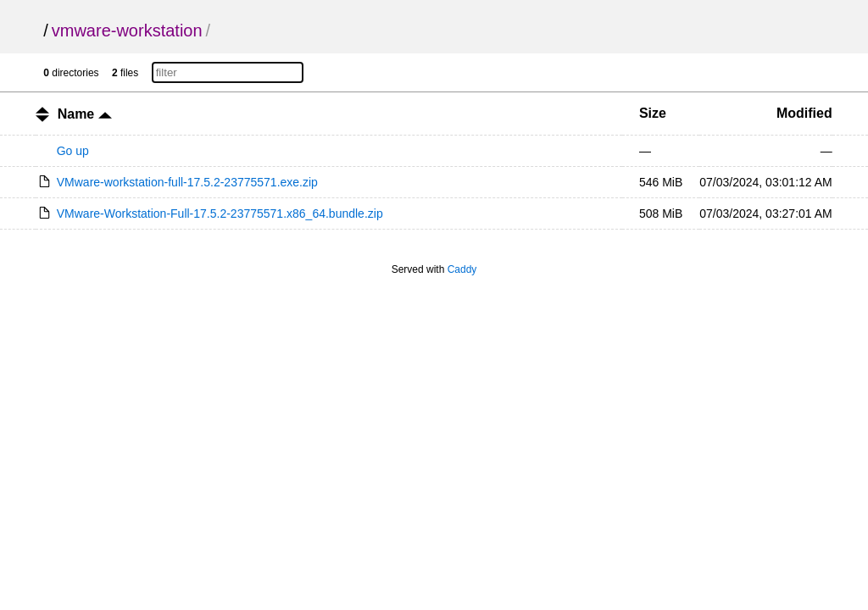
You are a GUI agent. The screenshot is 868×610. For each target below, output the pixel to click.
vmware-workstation (127, 30)
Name (85, 114)
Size (653, 113)
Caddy (462, 269)
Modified (804, 113)
